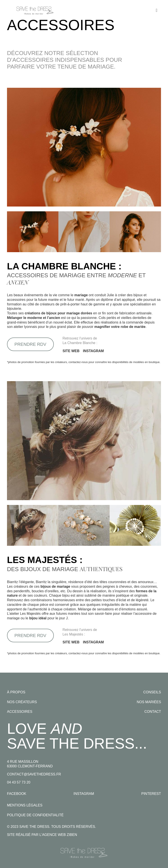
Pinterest (151, 794)
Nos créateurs (22, 702)
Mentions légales (25, 805)
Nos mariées (149, 702)
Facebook (17, 794)
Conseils (152, 692)
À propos (16, 692)
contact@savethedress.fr (34, 774)
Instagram (84, 794)
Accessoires (20, 712)
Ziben (72, 835)
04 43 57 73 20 (19, 782)
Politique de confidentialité (35, 815)
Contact (153, 712)
